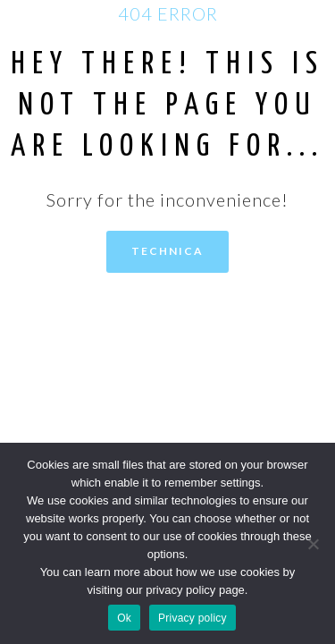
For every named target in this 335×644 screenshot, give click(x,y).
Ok (124, 618)
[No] (313, 544)
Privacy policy (193, 618)
